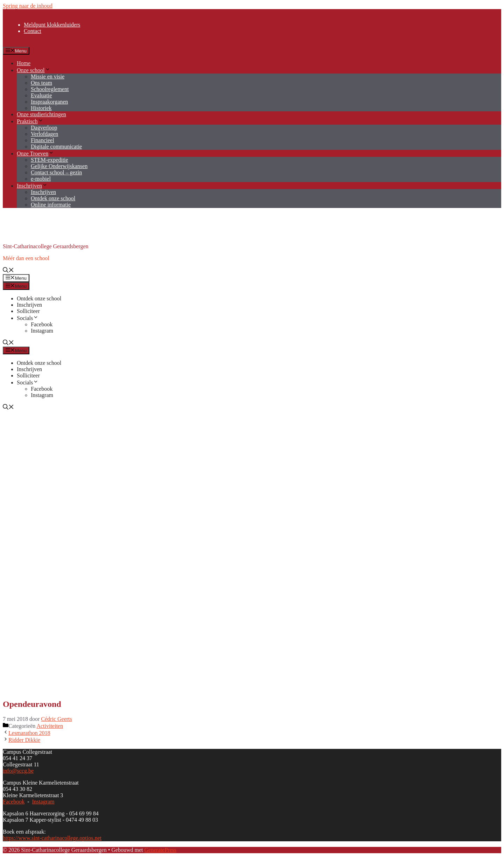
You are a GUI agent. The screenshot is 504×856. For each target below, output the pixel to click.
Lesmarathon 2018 (29, 733)
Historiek (41, 108)
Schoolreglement (50, 89)
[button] (8, 271)
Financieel (43, 140)
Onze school (34, 70)
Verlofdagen (44, 134)
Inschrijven (32, 186)
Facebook (42, 324)
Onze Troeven (35, 154)
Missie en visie (48, 76)
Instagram (42, 331)
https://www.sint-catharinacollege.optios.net (52, 838)
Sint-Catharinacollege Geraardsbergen (46, 246)
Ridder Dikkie (24, 740)
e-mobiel (41, 179)
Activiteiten (50, 726)
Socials (28, 318)
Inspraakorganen (49, 102)
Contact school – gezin (56, 172)
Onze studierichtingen (41, 114)
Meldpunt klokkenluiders (52, 25)
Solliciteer (28, 311)
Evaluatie (41, 95)
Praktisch (30, 121)
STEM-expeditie (50, 160)
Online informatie (51, 205)
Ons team (41, 83)
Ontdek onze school (53, 198)
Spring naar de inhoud (28, 6)
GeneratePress (160, 850)
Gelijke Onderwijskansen (59, 166)
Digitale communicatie (56, 147)
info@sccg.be (18, 771)
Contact (33, 31)
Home (24, 63)
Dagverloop (44, 128)
